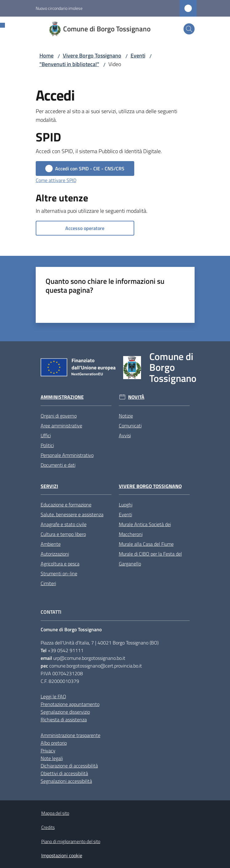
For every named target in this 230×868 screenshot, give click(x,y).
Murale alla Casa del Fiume (146, 544)
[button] (189, 29)
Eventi (138, 55)
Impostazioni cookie (62, 855)
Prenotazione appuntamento (70, 704)
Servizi (49, 486)
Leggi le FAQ (53, 696)
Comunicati (130, 426)
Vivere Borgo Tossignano (92, 55)
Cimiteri (48, 583)
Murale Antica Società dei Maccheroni (145, 529)
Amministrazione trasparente (71, 735)
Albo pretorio (54, 743)
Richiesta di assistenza (64, 719)
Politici (47, 445)
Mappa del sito (55, 813)
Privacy (48, 751)
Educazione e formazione (66, 505)
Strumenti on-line (59, 573)
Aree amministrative (61, 426)
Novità (136, 397)
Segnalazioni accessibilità (66, 781)
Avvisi (125, 435)
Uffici (46, 435)
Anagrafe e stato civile (64, 524)
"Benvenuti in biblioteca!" (69, 64)
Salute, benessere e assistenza (72, 514)
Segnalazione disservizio (65, 712)
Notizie (126, 416)
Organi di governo (59, 416)
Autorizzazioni (55, 554)
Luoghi (126, 505)
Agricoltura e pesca (60, 564)
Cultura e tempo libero (63, 534)
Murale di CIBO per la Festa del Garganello (150, 559)
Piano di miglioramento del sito (71, 841)
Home (46, 55)
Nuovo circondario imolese (59, 8)
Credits (48, 827)
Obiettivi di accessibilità (64, 773)
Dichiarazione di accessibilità (69, 766)
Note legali (52, 758)
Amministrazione (62, 397)
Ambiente (51, 544)
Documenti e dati (58, 465)
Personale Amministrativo (67, 455)
